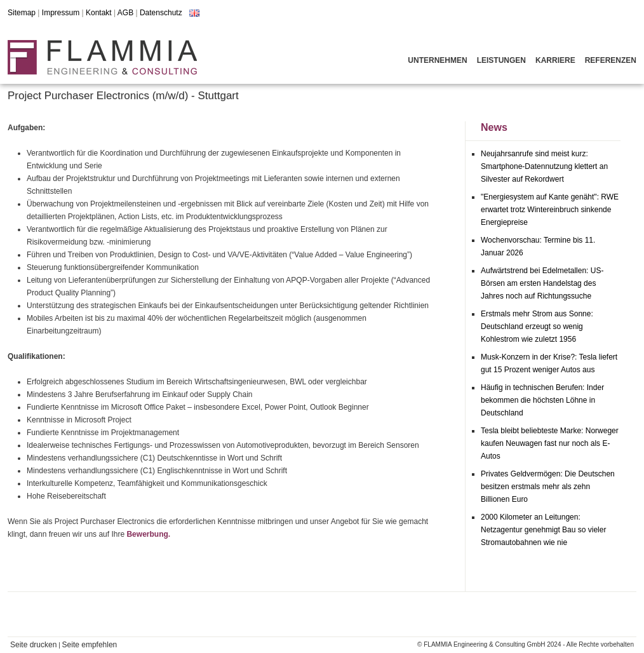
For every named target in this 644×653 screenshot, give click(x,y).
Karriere (555, 60)
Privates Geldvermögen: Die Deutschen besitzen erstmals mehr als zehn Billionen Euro (548, 487)
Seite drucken (33, 645)
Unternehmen (437, 60)
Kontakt (99, 13)
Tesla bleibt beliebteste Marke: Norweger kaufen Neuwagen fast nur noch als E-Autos (550, 443)
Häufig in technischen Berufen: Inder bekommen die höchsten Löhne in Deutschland (542, 400)
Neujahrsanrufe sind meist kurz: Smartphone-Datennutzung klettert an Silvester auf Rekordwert (544, 166)
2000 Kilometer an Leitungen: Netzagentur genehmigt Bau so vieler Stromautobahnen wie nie (543, 530)
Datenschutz (161, 13)
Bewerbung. (148, 534)
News (494, 127)
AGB (125, 13)
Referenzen (611, 60)
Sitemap (22, 13)
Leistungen (501, 60)
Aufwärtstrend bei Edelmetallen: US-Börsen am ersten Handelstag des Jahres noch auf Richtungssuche (542, 283)
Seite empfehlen (90, 645)
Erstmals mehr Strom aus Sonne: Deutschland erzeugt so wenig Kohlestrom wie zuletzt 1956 (537, 326)
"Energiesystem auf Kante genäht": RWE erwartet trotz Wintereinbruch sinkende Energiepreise (550, 210)
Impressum (61, 13)
